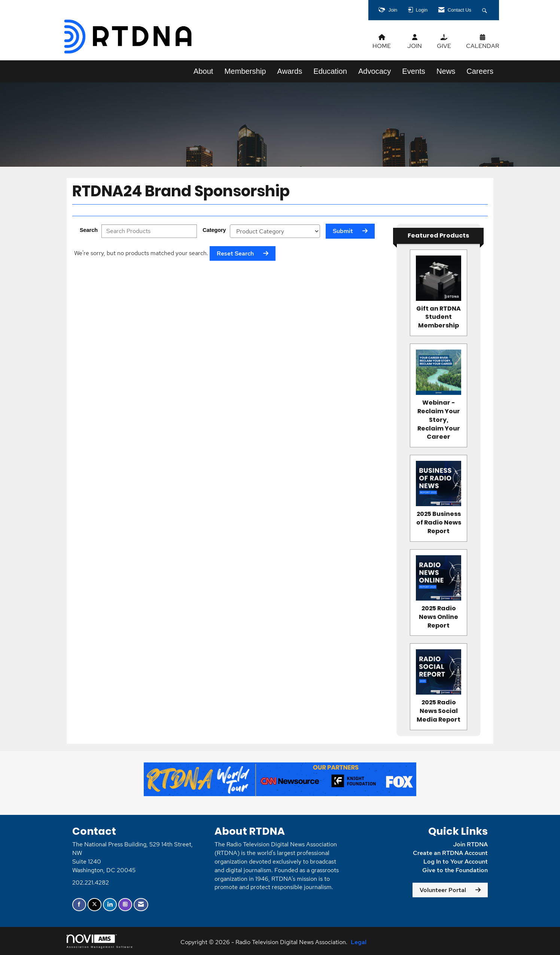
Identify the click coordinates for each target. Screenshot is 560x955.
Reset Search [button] (235, 253)
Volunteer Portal (443, 890)
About (203, 71)
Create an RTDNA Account (450, 853)
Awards (290, 71)
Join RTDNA (470, 844)
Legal (359, 942)
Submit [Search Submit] (343, 231)
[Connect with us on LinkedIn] (110, 905)
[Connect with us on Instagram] (125, 905)
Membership (245, 71)
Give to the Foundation (455, 870)
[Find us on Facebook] (79, 905)
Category (214, 230)
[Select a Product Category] (275, 231)
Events (414, 71)
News (446, 71)
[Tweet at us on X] (95, 905)
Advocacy (375, 71)
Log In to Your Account (456, 862)
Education (330, 71)
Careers (480, 71)
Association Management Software (100, 941)
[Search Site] (486, 10)
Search (89, 230)
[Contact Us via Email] (141, 905)
